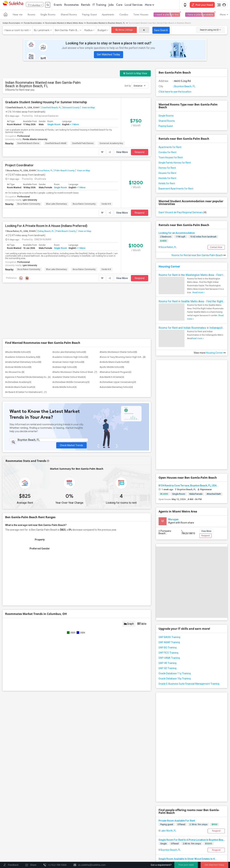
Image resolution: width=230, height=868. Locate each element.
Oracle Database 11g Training (175, 674)
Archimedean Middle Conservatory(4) (71, 383)
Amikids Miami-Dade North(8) (114, 363)
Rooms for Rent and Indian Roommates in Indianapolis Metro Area (192, 329)
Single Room (54, 125)
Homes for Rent (167, 169)
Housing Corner (169, 267)
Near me (18, 15)
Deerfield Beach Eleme (28, 144)
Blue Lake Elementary (56, 205)
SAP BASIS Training (169, 638)
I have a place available (200, 15)
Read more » (199, 293)
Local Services (140, 5)
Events (64, 5)
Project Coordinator (19, 166)
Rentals (92, 5)
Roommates (78, 5)
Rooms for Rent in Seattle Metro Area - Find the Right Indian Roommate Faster (192, 302)
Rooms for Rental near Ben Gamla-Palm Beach (199, 256)
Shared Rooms (69, 15)
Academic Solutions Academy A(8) (23, 358)
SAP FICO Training (168, 653)
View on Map (88, 108)
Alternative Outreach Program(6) (116, 373)
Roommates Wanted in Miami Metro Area (64, 24)
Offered (181, 825)
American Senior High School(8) (68, 363)
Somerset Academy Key (111, 144)
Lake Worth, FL (168, 831)
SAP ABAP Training (169, 643)
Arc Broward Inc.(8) (15, 373)
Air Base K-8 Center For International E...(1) (26, 393)
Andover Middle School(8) (18, 368)
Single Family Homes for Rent (175, 163)
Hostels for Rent (167, 179)
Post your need (186, 865)
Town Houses (141, 15)
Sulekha (13, 5)
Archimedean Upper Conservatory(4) (118, 383)
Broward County (71, 108)
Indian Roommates (11, 24)
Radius (88, 31)
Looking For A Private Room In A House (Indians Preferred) (46, 227)
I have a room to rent (16, 31)
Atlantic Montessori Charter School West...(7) (75, 373)
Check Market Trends (71, 443)
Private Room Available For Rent (177, 821)
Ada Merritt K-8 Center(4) (112, 378)
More (156, 5)
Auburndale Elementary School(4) (116, 388)
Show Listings (124, 30)
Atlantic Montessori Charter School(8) (118, 353)
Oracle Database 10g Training (175, 679)
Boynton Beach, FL (185, 87)
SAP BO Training (168, 648)
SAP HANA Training (169, 659)
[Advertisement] (77, 312)
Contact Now (216, 248)
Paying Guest (89, 15)
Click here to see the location (175, 92)
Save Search (161, 31)
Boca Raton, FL (45, 171)
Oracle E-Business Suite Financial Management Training (189, 684)
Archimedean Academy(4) (18, 383)
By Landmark (42, 31)
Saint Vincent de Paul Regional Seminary (183, 213)
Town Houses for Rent (171, 158)
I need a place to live (167, 15)
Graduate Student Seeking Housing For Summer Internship (46, 103)
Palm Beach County (65, 171)
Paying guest (167, 825)
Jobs (118, 5)
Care (126, 5)
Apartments (108, 15)
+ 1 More (74, 125)
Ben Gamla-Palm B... (67, 31)
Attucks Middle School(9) (18, 353)
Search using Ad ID (210, 30)
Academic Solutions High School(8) (70, 358)
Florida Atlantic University (35, 140)
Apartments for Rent (170, 148)
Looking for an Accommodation (177, 234)
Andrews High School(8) (65, 368)
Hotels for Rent (167, 184)
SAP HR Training (167, 664)
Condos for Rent (167, 153)
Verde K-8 (106, 205)
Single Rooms (48, 15)
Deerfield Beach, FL (52, 108)
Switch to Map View (135, 74)
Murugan (173, 520)
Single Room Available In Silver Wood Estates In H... (188, 860)
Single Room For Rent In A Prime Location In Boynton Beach (192, 841)
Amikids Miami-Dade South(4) (20, 388)
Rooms (31, 15)
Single (163, 844)
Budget (102, 31)
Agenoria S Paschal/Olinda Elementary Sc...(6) (28, 378)
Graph (129, 626)
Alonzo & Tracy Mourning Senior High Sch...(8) (123, 358)
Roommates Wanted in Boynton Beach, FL (106, 24)
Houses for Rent (167, 174)
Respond (140, 153)
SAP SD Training (167, 669)
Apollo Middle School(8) (112, 368)
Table (142, 626)
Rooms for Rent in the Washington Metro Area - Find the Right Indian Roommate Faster (192, 276)
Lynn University (30, 201)
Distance (140, 86)
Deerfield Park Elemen (83, 144)
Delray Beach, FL (46, 232)
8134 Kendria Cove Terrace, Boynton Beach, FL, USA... (189, 486)
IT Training (106, 5)
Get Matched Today (109, 55)
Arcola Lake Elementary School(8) (69, 353)
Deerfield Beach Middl (56, 144)
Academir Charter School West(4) (69, 378)
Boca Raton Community (29, 205)
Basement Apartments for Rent (176, 189)
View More (122, 153)
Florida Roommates (33, 24)
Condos (124, 15)
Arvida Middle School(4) (65, 388)
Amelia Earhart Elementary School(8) (23, 363)
